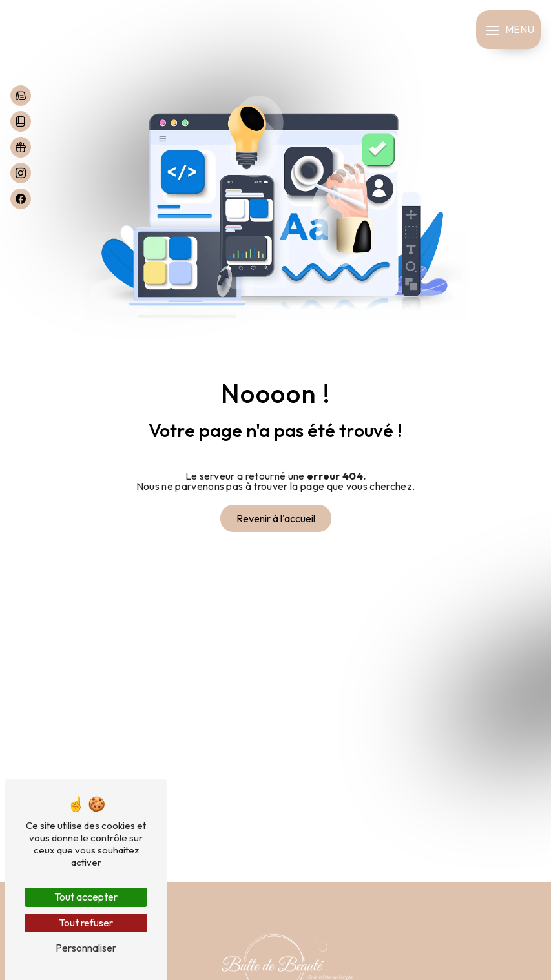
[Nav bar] (508, 30)
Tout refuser (86, 923)
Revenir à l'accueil (276, 518)
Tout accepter (86, 897)
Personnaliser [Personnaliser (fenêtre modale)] (86, 948)
